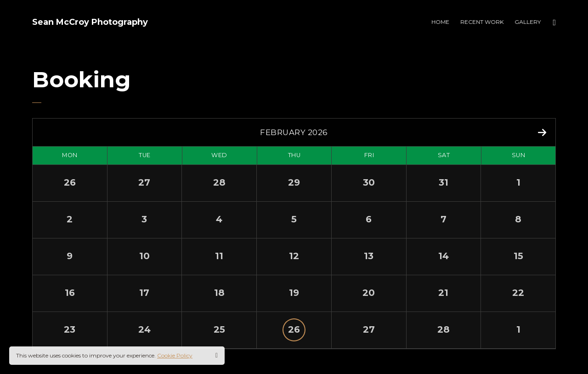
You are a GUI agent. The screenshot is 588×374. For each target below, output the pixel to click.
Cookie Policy (175, 355)
